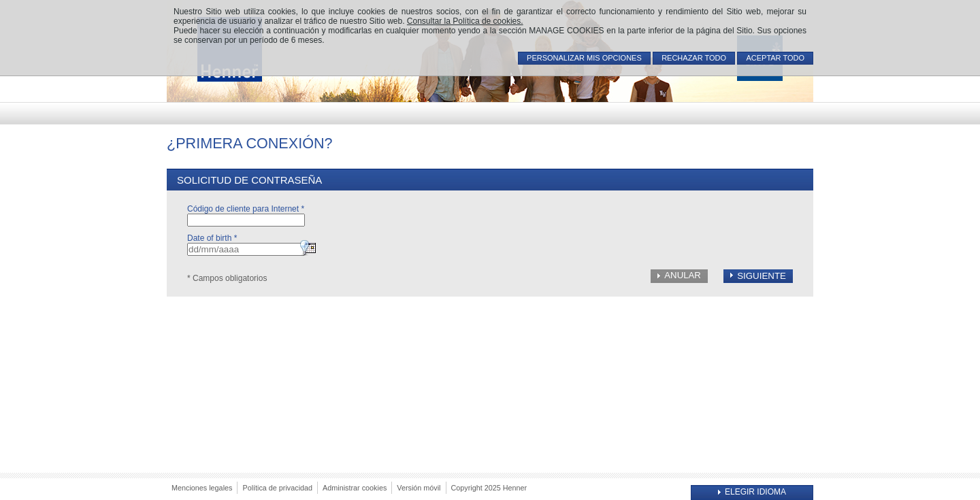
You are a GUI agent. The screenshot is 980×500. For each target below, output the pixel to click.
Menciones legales (202, 488)
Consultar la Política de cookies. (465, 21)
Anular (683, 275)
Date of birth (212, 238)
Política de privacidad (277, 488)
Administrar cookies (355, 488)
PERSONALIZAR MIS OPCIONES (584, 58)
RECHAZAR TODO (694, 58)
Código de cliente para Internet (246, 209)
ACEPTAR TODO (775, 58)
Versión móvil (419, 488)
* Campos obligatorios (227, 278)
